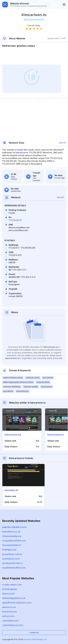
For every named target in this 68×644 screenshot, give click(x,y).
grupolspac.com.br (12, 554)
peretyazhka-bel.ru (12, 563)
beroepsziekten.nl (12, 545)
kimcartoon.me (13, 435)
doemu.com (8, 594)
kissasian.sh (11, 490)
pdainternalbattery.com (14, 527)
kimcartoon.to (22, 153)
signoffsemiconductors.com (17, 603)
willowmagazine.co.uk (14, 598)
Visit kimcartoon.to (34, 19)
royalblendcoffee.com (14, 568)
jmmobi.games (10, 589)
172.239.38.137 (15, 220)
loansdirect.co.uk (11, 532)
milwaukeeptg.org (12, 536)
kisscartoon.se (56, 435)
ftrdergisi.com (9, 550)
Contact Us (34, 633)
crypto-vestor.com (12, 585)
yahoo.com (8, 616)
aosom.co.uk (9, 607)
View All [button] (62, 143)
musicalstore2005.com (14, 541)
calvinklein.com (10, 621)
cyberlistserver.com (13, 625)
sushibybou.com (11, 559)
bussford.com (10, 612)
